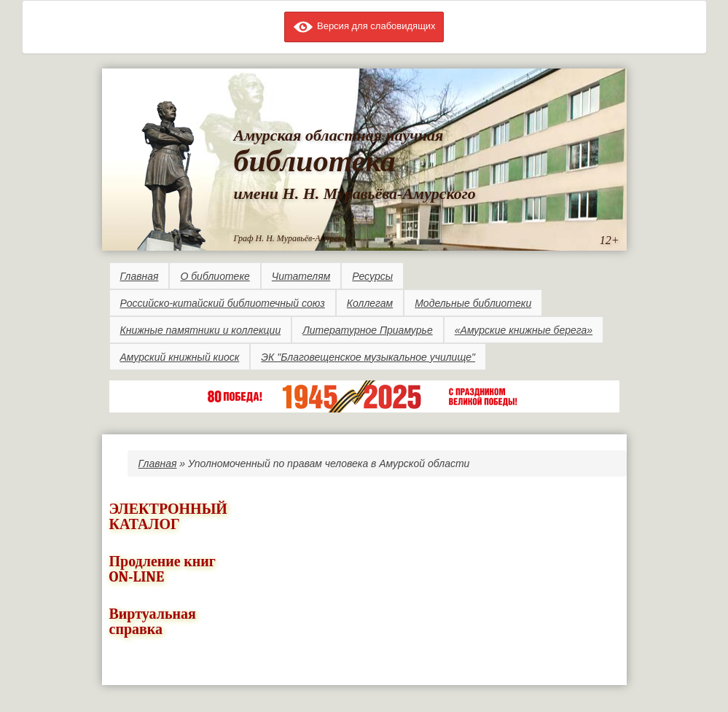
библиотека (315, 161)
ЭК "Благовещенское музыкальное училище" (368, 357)
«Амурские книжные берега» (524, 330)
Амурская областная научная (339, 135)
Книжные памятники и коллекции (201, 330)
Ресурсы (372, 276)
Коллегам (370, 303)
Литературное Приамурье (368, 330)
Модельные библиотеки (473, 303)
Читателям (301, 276)
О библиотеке (215, 276)
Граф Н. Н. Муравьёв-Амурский (293, 238)
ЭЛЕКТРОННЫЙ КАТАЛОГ (168, 517)
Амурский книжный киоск (180, 357)
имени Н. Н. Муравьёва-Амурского (355, 193)
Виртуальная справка (153, 622)
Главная (140, 276)
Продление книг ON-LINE (163, 569)
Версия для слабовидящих (364, 26)
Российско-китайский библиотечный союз (223, 303)
